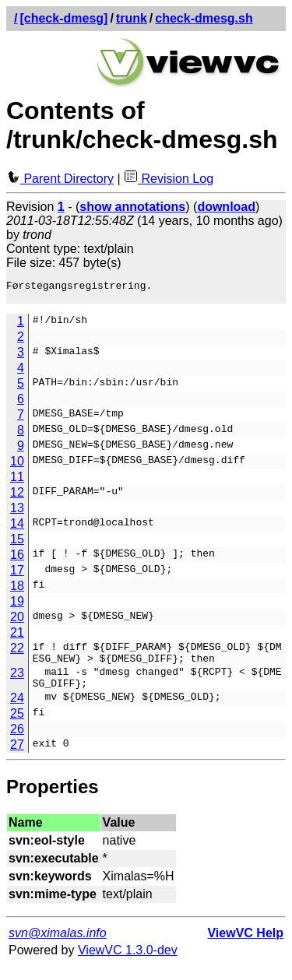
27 (17, 759)
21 (17, 637)
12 (17, 497)
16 (17, 559)
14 (17, 528)
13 (17, 513)
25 (17, 727)
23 (17, 682)
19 (17, 606)
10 (17, 466)
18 (17, 590)
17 (17, 575)
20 (17, 622)
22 (17, 653)
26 (17, 743)
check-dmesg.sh (204, 18)
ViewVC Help (245, 947)
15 (17, 544)
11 (17, 481)
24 (17, 712)
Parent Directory (60, 179)
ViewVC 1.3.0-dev (128, 964)
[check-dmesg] (63, 18)
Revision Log (169, 179)
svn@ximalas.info (58, 947)
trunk (132, 18)
